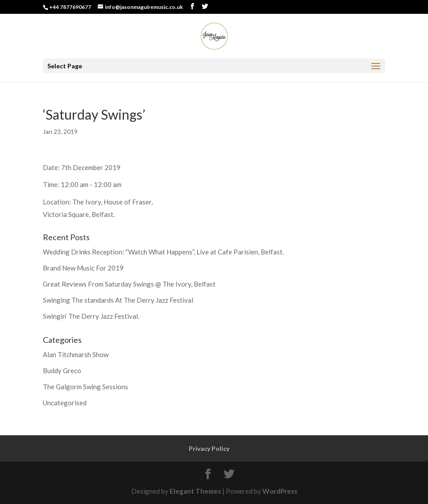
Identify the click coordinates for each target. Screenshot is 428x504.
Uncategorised (65, 403)
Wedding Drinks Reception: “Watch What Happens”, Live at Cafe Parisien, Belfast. (163, 252)
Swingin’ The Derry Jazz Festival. (91, 316)
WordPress (280, 491)
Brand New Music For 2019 (83, 268)
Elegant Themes (195, 491)
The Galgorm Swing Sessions (85, 387)
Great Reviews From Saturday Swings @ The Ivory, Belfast (129, 284)
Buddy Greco (62, 371)
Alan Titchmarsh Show (76, 354)
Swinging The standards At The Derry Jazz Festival (118, 300)
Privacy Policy (209, 448)
